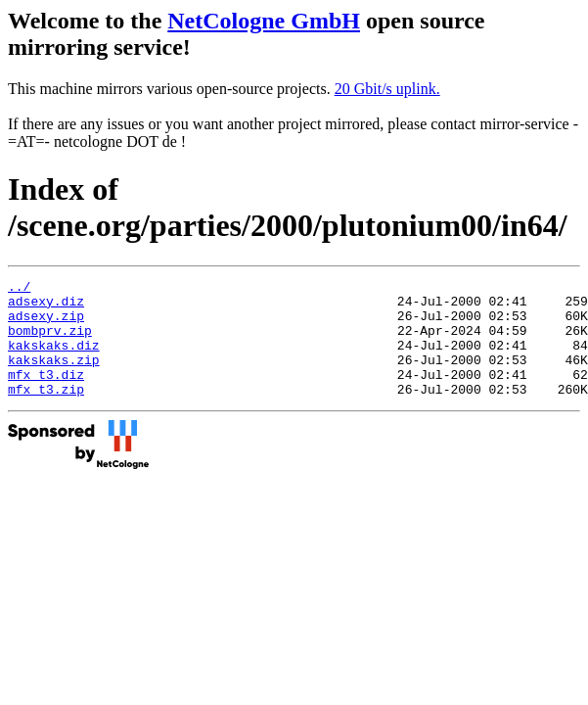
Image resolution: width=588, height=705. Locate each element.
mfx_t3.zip (46, 412)
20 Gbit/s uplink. (387, 89)
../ (19, 289)
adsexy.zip (46, 324)
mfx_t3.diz (46, 395)
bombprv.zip (50, 342)
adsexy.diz (46, 306)
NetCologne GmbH (264, 21)
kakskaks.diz (54, 359)
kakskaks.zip (54, 377)
